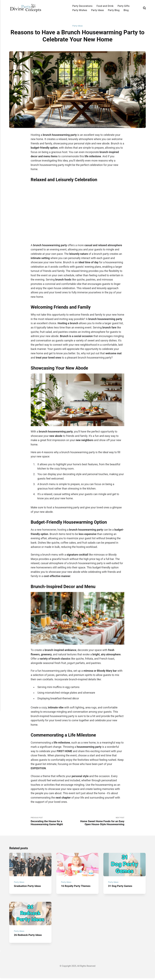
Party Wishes (80, 10)
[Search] (144, 8)
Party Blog (114, 10)
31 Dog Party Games (121, 887)
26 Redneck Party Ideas (28, 937)
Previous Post (54, 822)
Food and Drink (105, 6)
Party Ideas (97, 10)
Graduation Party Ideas (28, 887)
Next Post (101, 822)
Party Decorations (82, 6)
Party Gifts (124, 6)
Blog (126, 10)
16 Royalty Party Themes (76, 887)
